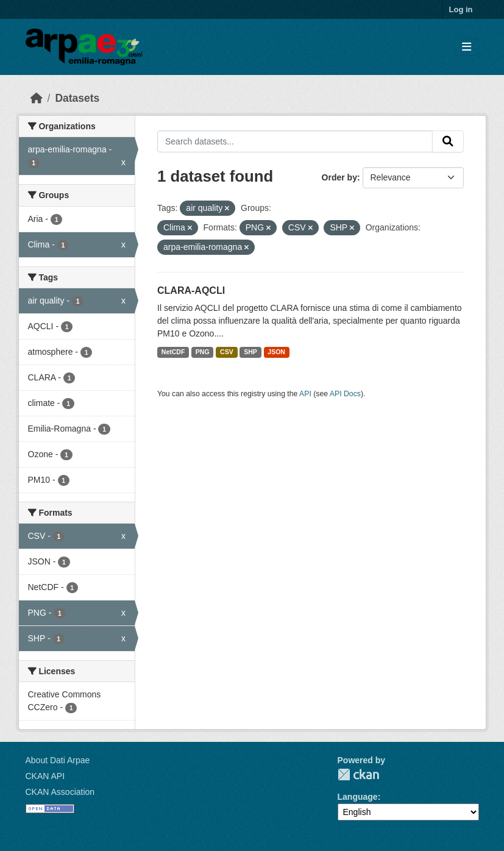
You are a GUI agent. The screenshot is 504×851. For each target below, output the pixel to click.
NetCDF (173, 352)
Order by (339, 177)
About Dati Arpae (58, 760)
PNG (203, 352)
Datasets (77, 98)
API (305, 394)
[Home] (37, 98)
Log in (461, 9)
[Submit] (448, 141)
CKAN (358, 774)
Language (358, 797)
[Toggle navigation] (467, 47)
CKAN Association (60, 792)
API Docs (345, 394)
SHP (250, 352)
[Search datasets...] (295, 141)
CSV (227, 352)
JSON (276, 352)
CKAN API (45, 776)
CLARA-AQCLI (191, 290)
